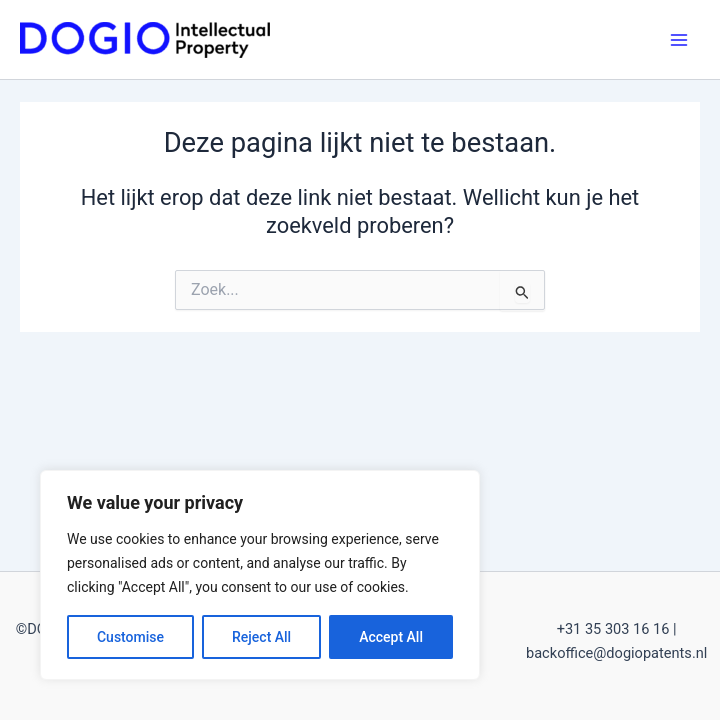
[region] (260, 575)
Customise (130, 637)
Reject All (261, 637)
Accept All (391, 637)
